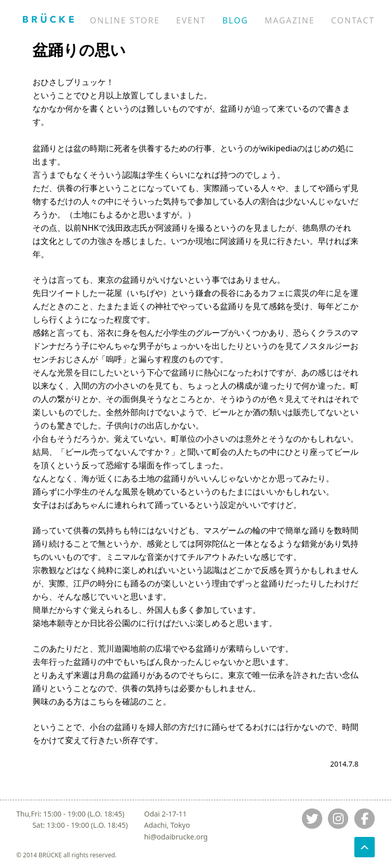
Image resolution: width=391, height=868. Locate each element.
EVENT (191, 20)
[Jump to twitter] (312, 819)
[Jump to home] (48, 18)
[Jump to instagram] (338, 819)
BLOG (235, 20)
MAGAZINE (290, 20)
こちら (102, 701)
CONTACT (353, 20)
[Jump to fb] (365, 819)
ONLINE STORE (125, 20)
